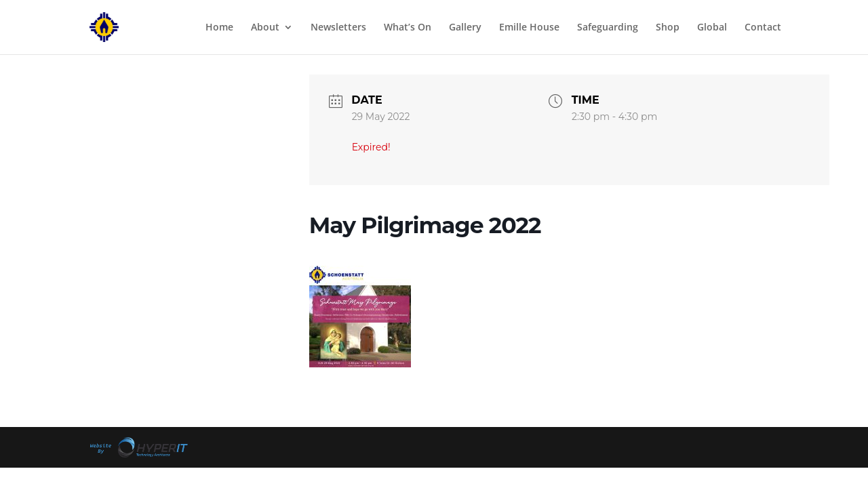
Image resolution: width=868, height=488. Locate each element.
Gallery (465, 28)
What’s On (408, 28)
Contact (763, 28)
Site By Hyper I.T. (138, 447)
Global (712, 28)
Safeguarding (608, 28)
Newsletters (338, 28)
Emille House (529, 28)
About (265, 28)
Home (219, 28)
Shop (668, 28)
